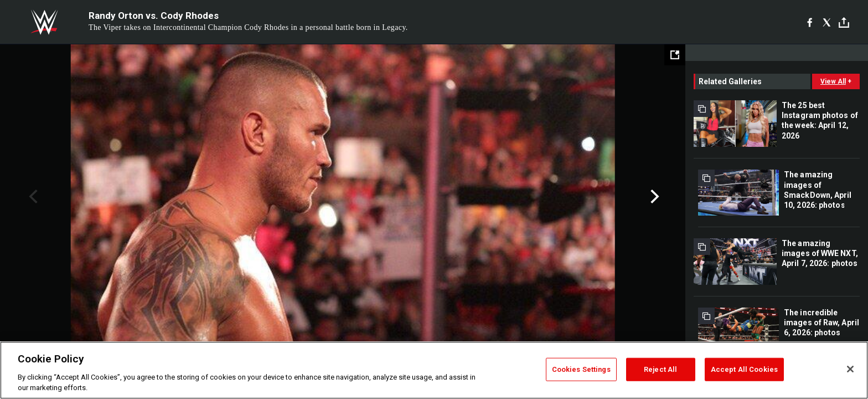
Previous (32, 197)
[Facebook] (810, 22)
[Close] (850, 369)
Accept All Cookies (744, 369)
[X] (827, 22)
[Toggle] (844, 22)
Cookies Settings (581, 369)
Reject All (660, 369)
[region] (434, 370)
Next (653, 197)
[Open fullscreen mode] (675, 55)
